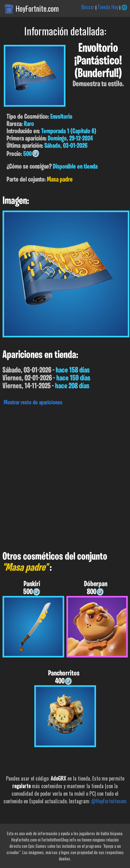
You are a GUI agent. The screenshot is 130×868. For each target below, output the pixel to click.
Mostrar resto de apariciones (33, 403)
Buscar (88, 7)
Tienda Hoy (108, 7)
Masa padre (60, 180)
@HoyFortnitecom (109, 801)
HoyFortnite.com (37, 9)
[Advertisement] (65, 477)
